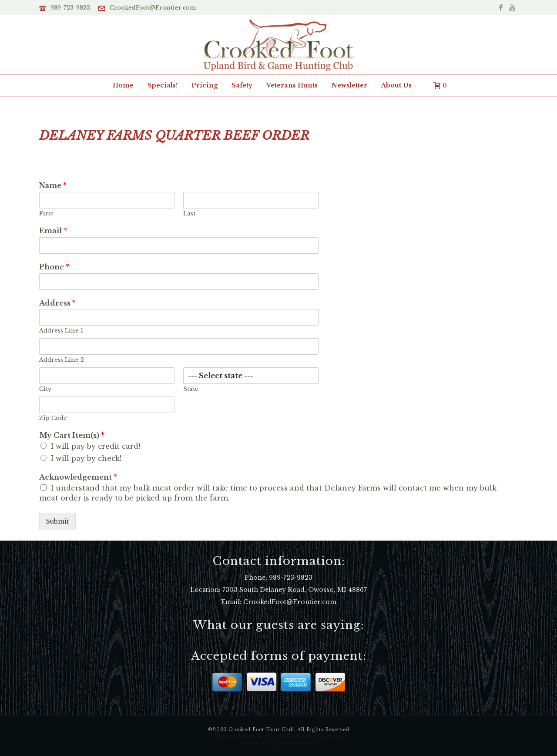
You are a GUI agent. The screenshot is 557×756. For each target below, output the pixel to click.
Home (123, 85)
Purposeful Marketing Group (304, 737)
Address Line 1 (61, 331)
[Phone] (179, 282)
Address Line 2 (62, 360)
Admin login (256, 744)
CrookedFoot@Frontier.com (153, 8)
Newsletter (349, 85)
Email (53, 231)
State (191, 389)
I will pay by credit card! (96, 446)
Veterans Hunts (292, 85)
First (46, 214)
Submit (57, 521)
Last (189, 214)
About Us (396, 85)
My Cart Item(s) (72, 435)
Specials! (163, 85)
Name (53, 185)
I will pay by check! (86, 458)
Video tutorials (298, 744)
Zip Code (53, 418)
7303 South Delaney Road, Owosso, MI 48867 (295, 590)
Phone (54, 267)
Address (57, 303)
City (45, 389)
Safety (242, 85)
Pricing (205, 85)
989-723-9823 (70, 8)
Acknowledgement (78, 477)
